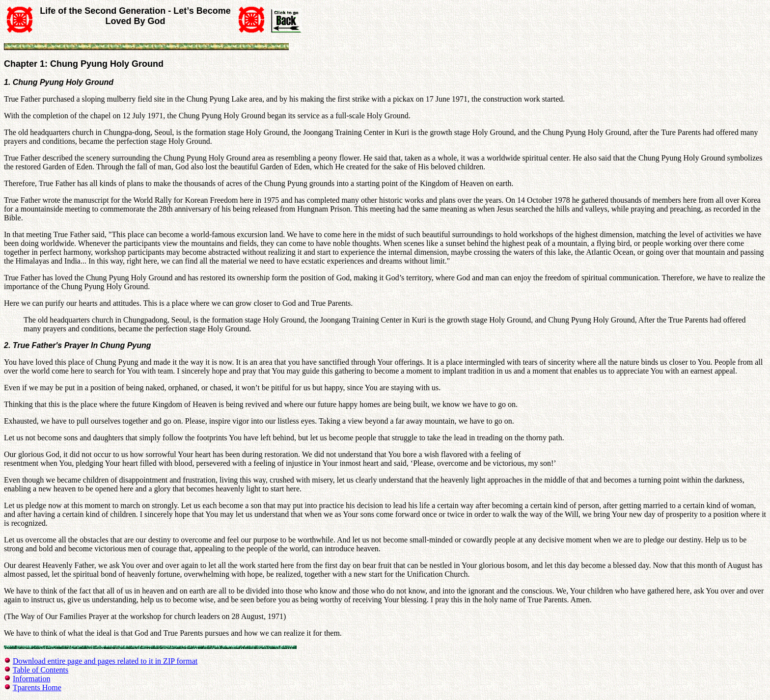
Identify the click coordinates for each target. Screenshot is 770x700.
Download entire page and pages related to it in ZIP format (105, 661)
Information (31, 679)
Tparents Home (37, 687)
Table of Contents (41, 670)
